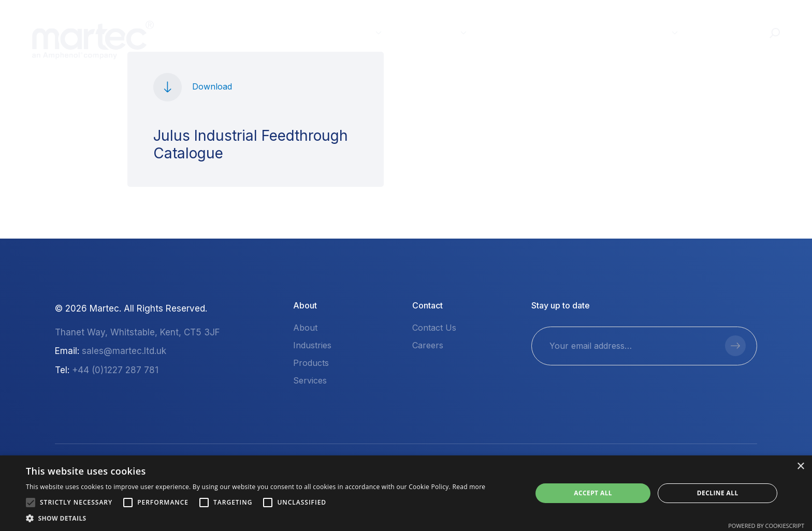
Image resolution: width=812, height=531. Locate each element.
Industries (344, 32)
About (647, 32)
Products (430, 32)
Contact (724, 32)
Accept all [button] (593, 493)
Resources (583, 32)
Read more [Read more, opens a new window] (469, 487)
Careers (428, 345)
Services (514, 32)
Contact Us (434, 328)
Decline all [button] (718, 493)
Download (212, 86)
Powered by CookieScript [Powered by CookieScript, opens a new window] (766, 526)
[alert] (406, 493)
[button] (31, 503)
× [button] (800, 467)
